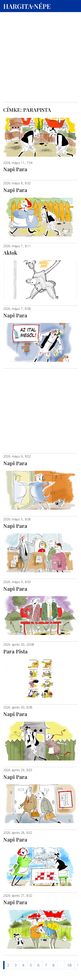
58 (70, 965)
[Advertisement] (40, 41)
